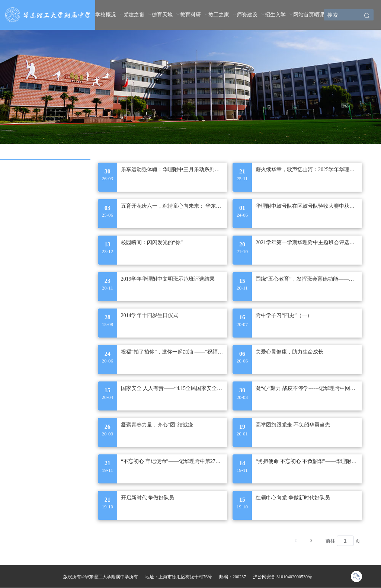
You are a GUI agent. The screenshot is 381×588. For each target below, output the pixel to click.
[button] (367, 16)
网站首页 (304, 15)
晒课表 (322, 15)
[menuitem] (109, 15)
